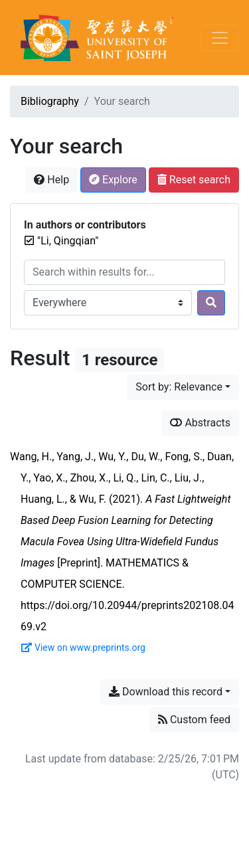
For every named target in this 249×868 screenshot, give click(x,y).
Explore (113, 180)
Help (51, 180)
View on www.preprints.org (83, 648)
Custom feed (194, 720)
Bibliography (50, 101)
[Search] (211, 303)
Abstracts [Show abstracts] (200, 423)
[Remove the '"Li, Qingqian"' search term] (68, 241)
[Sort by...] (183, 387)
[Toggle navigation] (220, 38)
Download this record (166, 692)
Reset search (194, 180)
